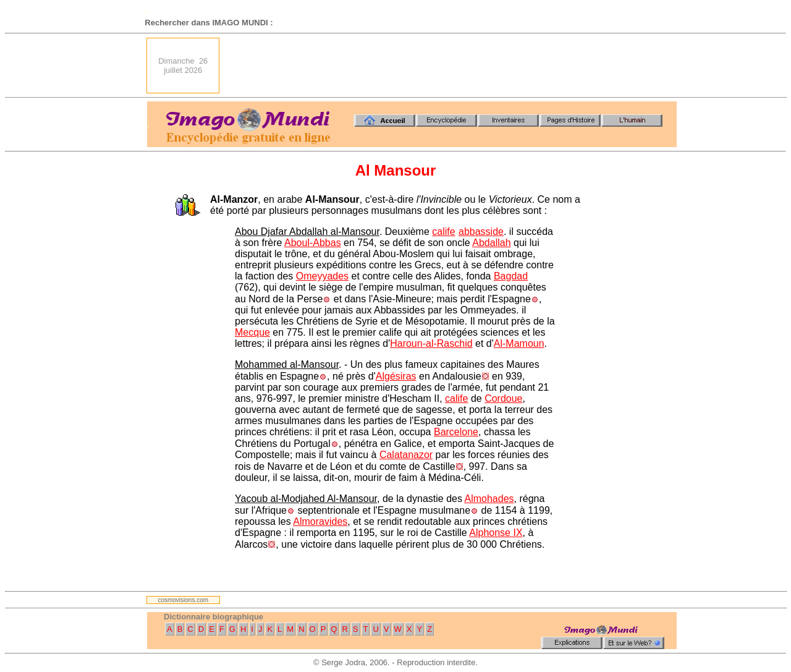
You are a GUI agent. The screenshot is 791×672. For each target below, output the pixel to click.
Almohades (489, 499)
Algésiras (396, 376)
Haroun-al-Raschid (431, 343)
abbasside (481, 232)
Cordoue (503, 398)
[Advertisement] (452, 66)
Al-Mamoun (519, 343)
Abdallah (491, 243)
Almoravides (320, 521)
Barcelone (456, 432)
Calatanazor (406, 455)
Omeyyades (322, 276)
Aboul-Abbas (313, 243)
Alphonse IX (496, 533)
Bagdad (511, 276)
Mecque (252, 332)
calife (443, 232)
